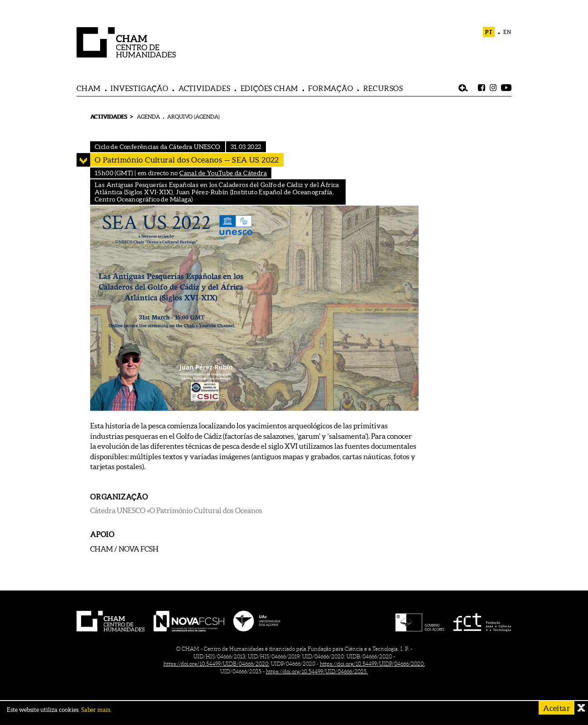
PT (489, 32)
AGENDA (148, 117)
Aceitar (557, 708)
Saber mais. (96, 710)
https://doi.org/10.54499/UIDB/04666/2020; (217, 664)
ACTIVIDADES (205, 88)
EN (507, 32)
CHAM (89, 88)
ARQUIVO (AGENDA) (193, 117)
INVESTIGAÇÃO (140, 88)
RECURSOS (383, 88)
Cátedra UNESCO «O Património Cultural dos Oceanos (176, 510)
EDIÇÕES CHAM (270, 88)
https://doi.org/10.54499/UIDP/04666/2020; (372, 664)
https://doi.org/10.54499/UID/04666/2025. (317, 671)
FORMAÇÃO (330, 88)
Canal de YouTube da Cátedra (223, 173)
